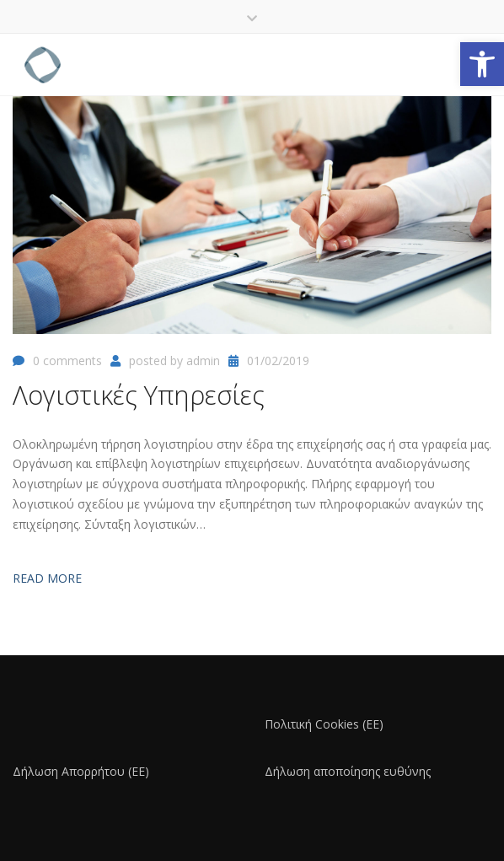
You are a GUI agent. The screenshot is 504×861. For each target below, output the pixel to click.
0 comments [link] (67, 361)
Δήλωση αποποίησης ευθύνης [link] (348, 771)
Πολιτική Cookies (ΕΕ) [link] (324, 724)
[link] (482, 64)
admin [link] (203, 361)
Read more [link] (47, 578)
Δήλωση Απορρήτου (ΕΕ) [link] (81, 771)
